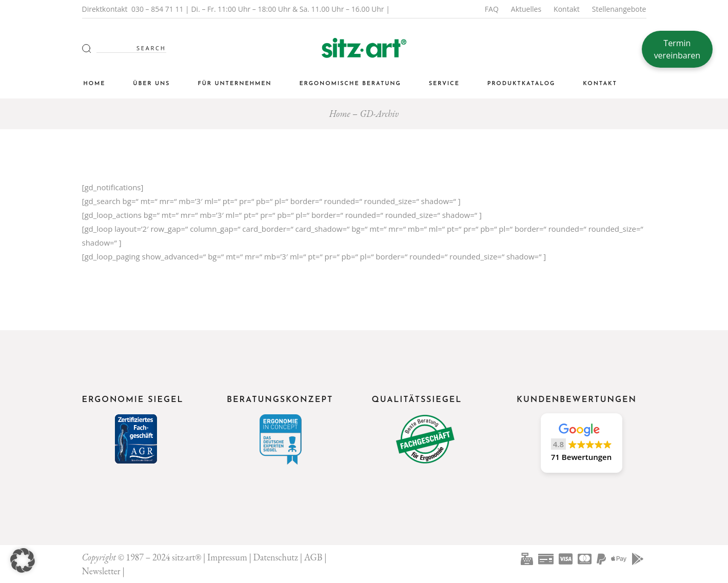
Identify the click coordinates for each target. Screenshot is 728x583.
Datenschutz (276, 557)
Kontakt (567, 9)
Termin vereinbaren (677, 49)
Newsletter (101, 571)
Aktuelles (526, 9)
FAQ (492, 9)
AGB (313, 557)
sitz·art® (186, 557)
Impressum (227, 557)
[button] (582, 443)
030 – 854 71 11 (158, 9)
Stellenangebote (619, 9)
